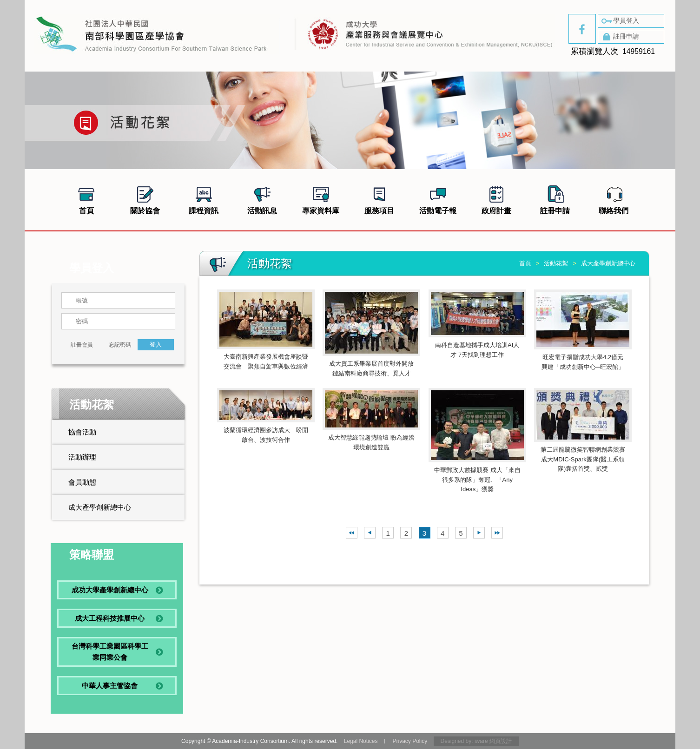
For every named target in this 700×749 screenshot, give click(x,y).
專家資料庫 (321, 199)
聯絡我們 (614, 199)
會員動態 (82, 482)
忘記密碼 (120, 345)
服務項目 (379, 199)
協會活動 (82, 432)
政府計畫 (496, 199)
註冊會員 (82, 345)
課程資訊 (204, 199)
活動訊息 (262, 199)
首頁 (86, 199)
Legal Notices (361, 741)
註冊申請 (620, 37)
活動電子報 (438, 199)
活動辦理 (82, 457)
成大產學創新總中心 (100, 507)
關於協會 (145, 199)
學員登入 (620, 21)
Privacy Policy (410, 741)
